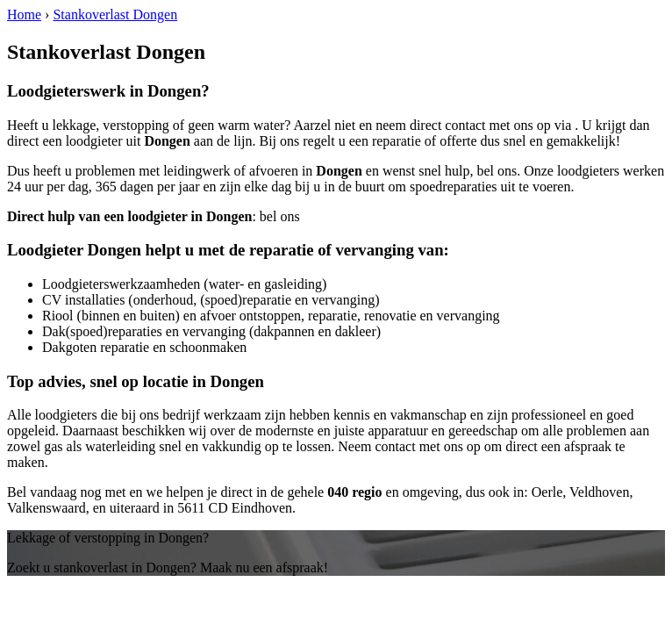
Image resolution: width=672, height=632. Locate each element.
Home (24, 14)
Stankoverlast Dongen (115, 14)
